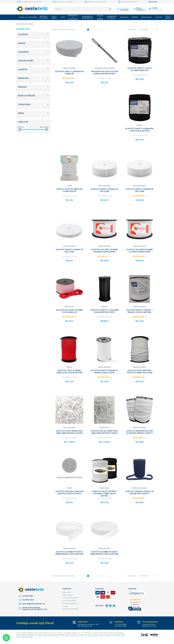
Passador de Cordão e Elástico (104, 68)
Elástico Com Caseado (139, 489)
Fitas (64, 17)
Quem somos (67, 594)
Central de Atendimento (70, 611)
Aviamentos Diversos (112, 17)
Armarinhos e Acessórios (75, 17)
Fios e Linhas (56, 17)
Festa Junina (165, 17)
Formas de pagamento (70, 605)
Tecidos (156, 17)
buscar (110, 9)
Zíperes (134, 17)
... (108, 30)
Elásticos (124, 17)
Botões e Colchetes (46, 17)
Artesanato (145, 17)
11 (111, 30)
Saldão (69, 186)
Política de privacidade (70, 600)
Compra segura (68, 597)
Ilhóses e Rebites (101, 17)
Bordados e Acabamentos (89, 17)
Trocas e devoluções (69, 602)
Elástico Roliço (69, 307)
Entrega (65, 608)
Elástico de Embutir (69, 68)
